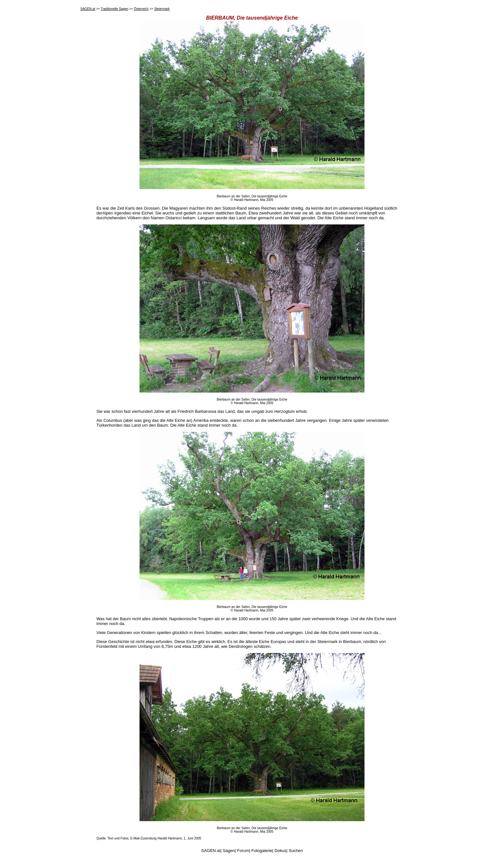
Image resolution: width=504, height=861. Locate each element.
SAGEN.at (88, 9)
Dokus (280, 851)
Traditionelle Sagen (114, 9)
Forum (243, 851)
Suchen (296, 851)
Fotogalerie (262, 851)
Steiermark (162, 9)
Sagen (229, 851)
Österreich (141, 9)
